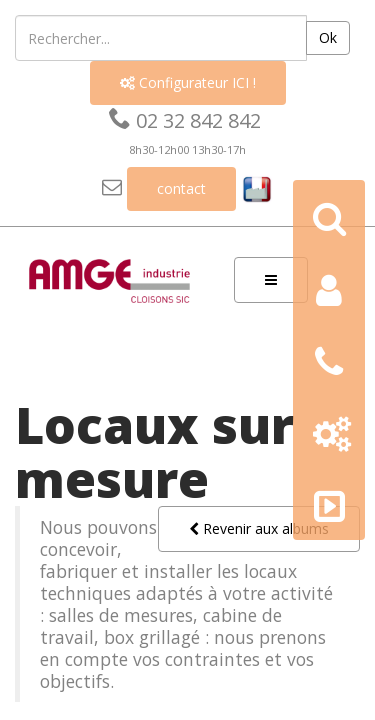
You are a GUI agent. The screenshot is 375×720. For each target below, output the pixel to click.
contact (181, 188)
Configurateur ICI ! (188, 82)
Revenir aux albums (259, 528)
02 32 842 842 (185, 120)
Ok (328, 37)
